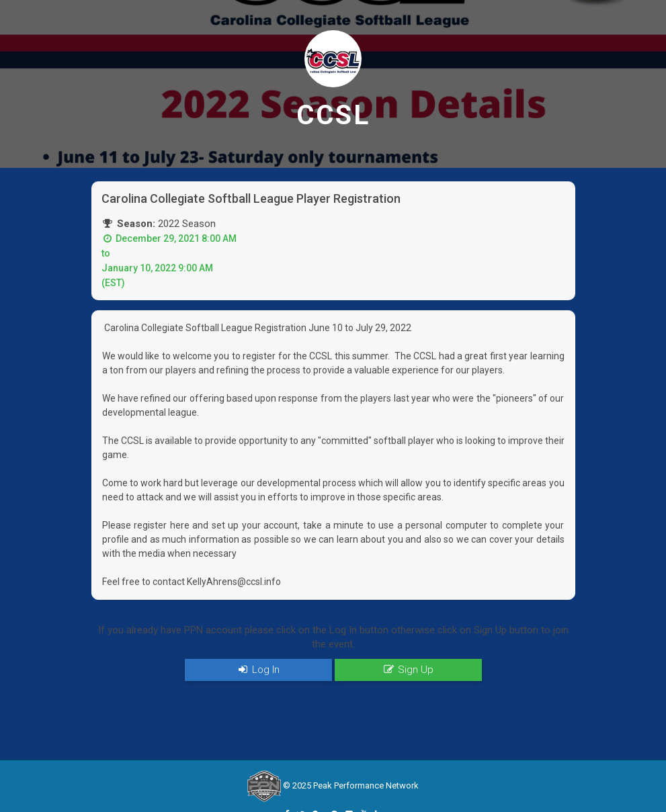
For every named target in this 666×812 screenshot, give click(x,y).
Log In (258, 670)
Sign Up (408, 670)
